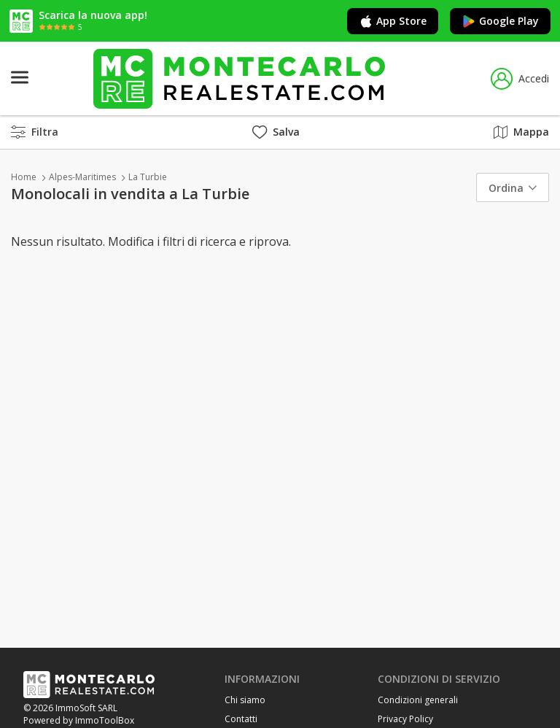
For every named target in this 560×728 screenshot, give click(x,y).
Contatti (241, 719)
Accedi (520, 79)
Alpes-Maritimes (82, 177)
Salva (276, 132)
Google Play (500, 21)
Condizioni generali (418, 700)
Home (24, 177)
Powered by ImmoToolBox (79, 720)
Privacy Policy (405, 719)
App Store (393, 21)
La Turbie (148, 177)
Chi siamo (245, 700)
